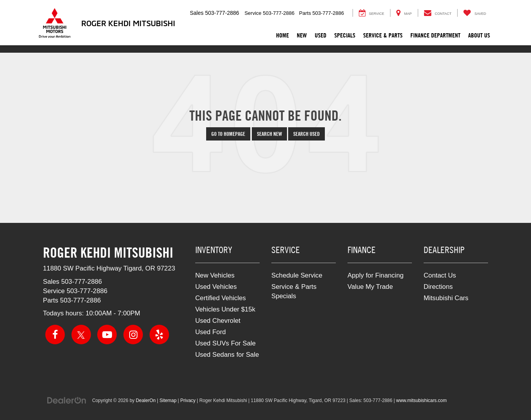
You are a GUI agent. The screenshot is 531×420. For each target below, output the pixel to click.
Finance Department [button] (435, 35)
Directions (438, 287)
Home (282, 35)
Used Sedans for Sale (227, 355)
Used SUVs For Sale (225, 343)
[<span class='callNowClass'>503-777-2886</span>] (82, 282)
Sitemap (168, 400)
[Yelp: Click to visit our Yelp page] (159, 335)
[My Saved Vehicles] (475, 13)
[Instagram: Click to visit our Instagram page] (133, 335)
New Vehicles (215, 275)
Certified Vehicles (221, 298)
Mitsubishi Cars (446, 298)
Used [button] (321, 35)
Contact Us (440, 275)
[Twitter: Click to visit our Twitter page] (81, 335)
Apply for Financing (376, 275)
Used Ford (210, 332)
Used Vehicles (216, 287)
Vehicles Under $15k (225, 309)
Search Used (306, 134)
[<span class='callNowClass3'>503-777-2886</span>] (81, 300)
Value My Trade (370, 287)
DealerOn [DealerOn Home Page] (146, 400)
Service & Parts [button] (383, 35)
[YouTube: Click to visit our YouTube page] (107, 335)
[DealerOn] (67, 400)
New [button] (302, 35)
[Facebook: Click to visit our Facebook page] (55, 335)
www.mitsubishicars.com (422, 400)
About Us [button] (479, 35)
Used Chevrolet (218, 321)
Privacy (188, 400)
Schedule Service (297, 275)
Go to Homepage (228, 134)
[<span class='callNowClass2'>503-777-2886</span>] (87, 291)
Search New (269, 134)
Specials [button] (345, 35)
